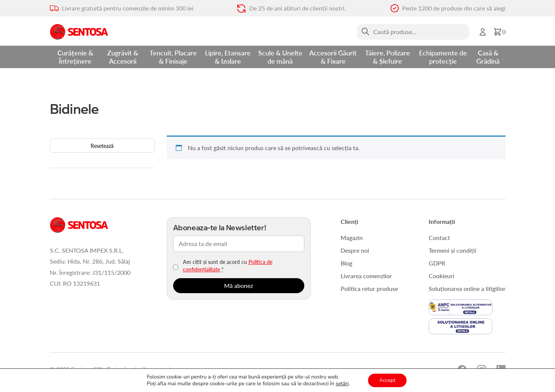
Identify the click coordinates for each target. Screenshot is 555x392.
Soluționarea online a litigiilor (467, 288)
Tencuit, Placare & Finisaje (173, 57)
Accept (387, 380)
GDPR (437, 263)
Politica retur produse (369, 288)
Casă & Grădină (488, 57)
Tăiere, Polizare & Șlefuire (387, 57)
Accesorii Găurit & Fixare (333, 57)
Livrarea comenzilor (366, 276)
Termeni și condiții (453, 250)
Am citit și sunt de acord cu (228, 265)
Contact (439, 238)
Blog (346, 263)
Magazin (352, 238)
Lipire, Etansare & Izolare (228, 57)
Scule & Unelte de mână (280, 57)
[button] (499, 32)
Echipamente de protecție (443, 57)
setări (342, 384)
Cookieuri (441, 276)
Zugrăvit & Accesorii (123, 57)
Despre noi (355, 250)
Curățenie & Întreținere (75, 57)
